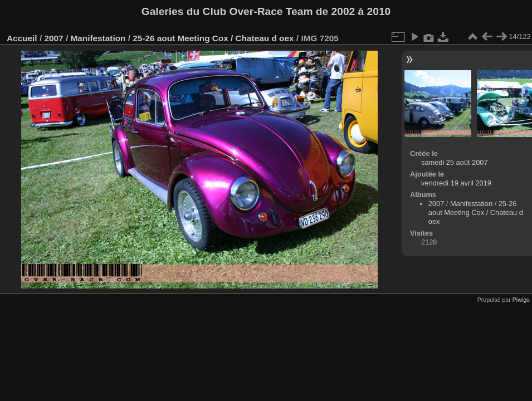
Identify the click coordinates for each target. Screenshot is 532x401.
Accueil (22, 38)
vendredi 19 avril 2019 (456, 183)
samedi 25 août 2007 (455, 162)
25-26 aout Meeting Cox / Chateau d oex (213, 38)
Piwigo (521, 300)
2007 (53, 38)
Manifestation (98, 38)
